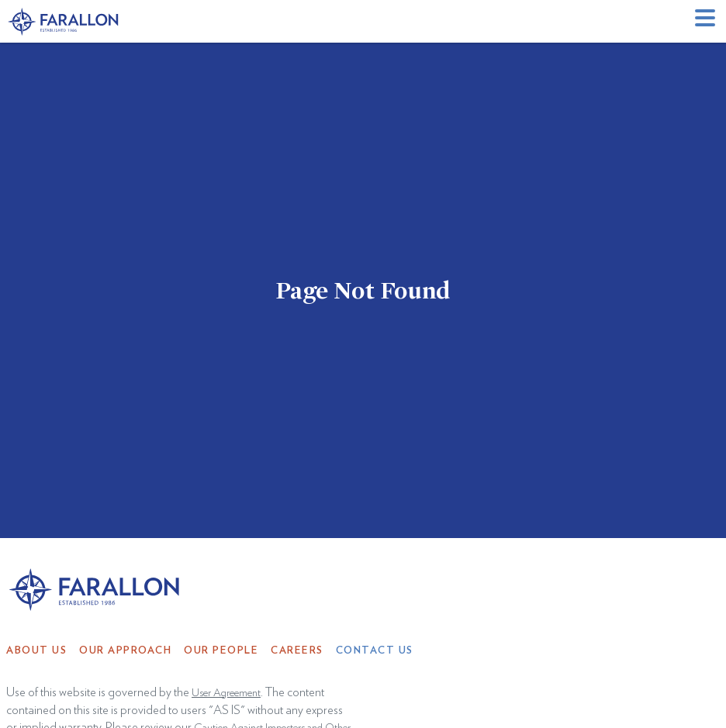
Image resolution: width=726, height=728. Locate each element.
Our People (221, 651)
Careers (297, 651)
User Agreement (226, 693)
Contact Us (375, 651)
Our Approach (125, 651)
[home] (64, 22)
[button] (707, 22)
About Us (36, 651)
